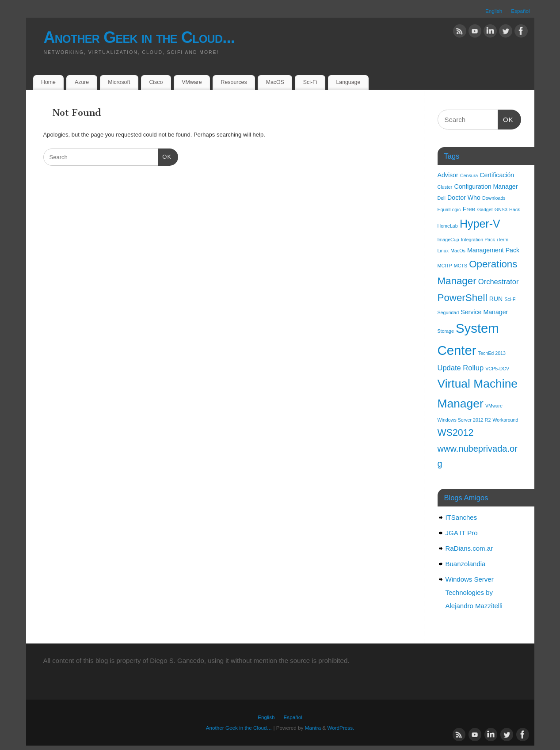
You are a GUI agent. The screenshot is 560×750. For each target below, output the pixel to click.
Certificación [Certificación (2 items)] (497, 175)
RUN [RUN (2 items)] (496, 299)
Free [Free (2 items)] (469, 209)
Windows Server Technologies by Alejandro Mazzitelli (474, 592)
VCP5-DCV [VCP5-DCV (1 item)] (497, 369)
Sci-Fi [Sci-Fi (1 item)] (510, 299)
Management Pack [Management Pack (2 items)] (493, 250)
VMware (192, 82)
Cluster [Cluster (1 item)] (445, 187)
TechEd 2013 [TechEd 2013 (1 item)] (492, 353)
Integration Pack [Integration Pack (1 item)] (478, 240)
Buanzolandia (466, 564)
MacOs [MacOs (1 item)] (458, 251)
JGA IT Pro (462, 533)
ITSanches (461, 517)
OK (165, 156)
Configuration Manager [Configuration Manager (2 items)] (486, 187)
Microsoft (119, 82)
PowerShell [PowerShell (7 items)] (463, 298)
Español (520, 11)
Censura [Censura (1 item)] (469, 175)
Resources (234, 82)
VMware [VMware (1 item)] (494, 406)
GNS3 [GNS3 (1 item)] (501, 209)
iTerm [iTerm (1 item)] (503, 240)
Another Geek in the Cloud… (239, 728)
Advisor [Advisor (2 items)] (448, 175)
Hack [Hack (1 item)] (514, 209)
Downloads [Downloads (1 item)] (494, 198)
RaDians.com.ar (469, 548)
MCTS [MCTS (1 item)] (461, 266)
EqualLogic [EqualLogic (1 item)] (449, 209)
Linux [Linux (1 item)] (443, 251)
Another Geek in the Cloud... (139, 37)
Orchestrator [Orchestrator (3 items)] (499, 282)
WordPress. (341, 728)
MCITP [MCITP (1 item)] (445, 266)
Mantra (313, 728)
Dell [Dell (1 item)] (442, 198)
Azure (82, 82)
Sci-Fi (310, 82)
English (494, 11)
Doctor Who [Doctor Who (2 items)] (464, 198)
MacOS (275, 82)
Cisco (156, 82)
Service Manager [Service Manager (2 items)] (484, 312)
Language (348, 82)
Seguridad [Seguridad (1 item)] (448, 312)
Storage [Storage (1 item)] (446, 331)
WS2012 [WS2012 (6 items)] (456, 433)
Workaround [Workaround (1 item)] (506, 420)
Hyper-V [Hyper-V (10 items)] (480, 224)
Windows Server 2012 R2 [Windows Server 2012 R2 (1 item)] (464, 420)
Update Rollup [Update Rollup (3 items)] (461, 368)
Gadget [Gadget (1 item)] (485, 209)
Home (48, 82)
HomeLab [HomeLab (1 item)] (448, 226)
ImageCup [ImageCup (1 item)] (448, 240)
